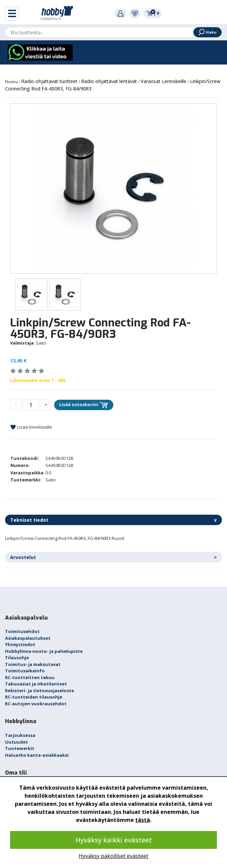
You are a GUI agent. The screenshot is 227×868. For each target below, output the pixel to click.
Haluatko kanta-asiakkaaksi (37, 755)
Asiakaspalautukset (28, 638)
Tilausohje (17, 658)
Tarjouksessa (20, 735)
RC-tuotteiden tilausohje (34, 697)
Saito (41, 343)
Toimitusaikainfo (25, 671)
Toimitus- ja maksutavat (33, 664)
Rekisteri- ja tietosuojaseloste (40, 691)
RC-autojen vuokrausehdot (36, 704)
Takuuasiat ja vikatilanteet (36, 684)
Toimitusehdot (22, 631)
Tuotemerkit (20, 748)
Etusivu (12, 82)
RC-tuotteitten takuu (30, 677)
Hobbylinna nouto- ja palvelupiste (44, 651)
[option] (113, 188)
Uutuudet (16, 742)
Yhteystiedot (20, 644)
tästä (143, 820)
